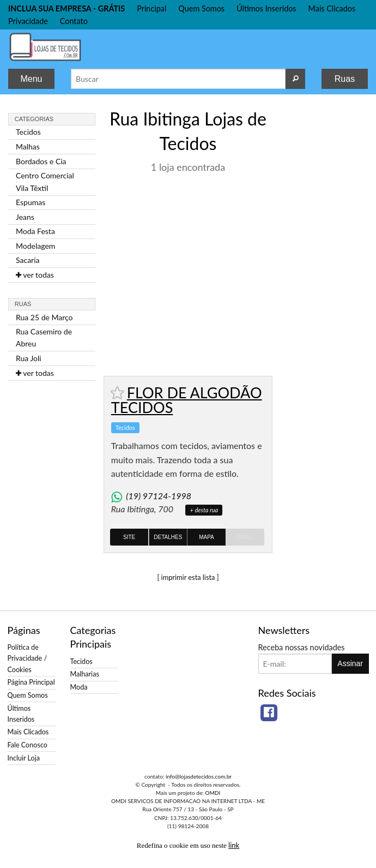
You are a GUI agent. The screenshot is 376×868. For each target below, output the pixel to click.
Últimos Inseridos (266, 8)
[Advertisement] (324, 269)
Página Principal (31, 682)
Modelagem (35, 246)
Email (245, 537)
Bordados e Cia (41, 161)
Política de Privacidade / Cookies (28, 658)
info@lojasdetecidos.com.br (199, 776)
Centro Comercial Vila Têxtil (45, 181)
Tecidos (28, 132)
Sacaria (28, 260)
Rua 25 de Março (44, 317)
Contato (74, 21)
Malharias (85, 674)
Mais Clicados (332, 8)
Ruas (345, 79)
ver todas (35, 275)
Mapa (207, 537)
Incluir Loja (24, 758)
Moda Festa (35, 231)
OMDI (213, 793)
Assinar (350, 663)
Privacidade (28, 21)
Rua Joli (29, 358)
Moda (79, 687)
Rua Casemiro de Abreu (44, 337)
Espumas (31, 202)
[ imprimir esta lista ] (188, 577)
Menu (31, 79)
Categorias (34, 119)
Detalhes (168, 537)
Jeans (25, 217)
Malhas (28, 146)
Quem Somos (201, 8)
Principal (151, 8)
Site (129, 537)
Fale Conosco (28, 745)
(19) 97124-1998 (159, 496)
